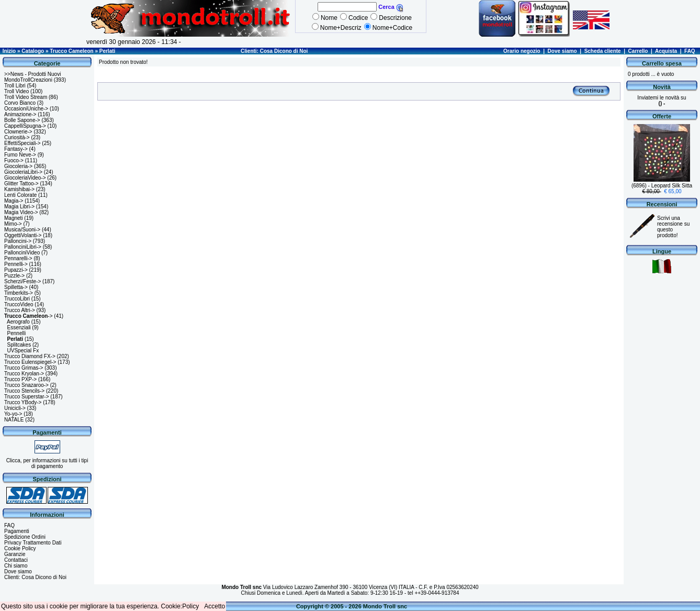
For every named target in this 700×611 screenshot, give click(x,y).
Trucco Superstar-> (27, 397)
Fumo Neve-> (20, 155)
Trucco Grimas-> (24, 368)
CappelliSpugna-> (25, 126)
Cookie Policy (20, 548)
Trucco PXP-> (20, 379)
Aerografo (18, 322)
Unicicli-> (15, 408)
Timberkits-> (19, 293)
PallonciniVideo (22, 253)
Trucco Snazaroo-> (26, 385)
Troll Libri (15, 86)
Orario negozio (522, 51)
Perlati (108, 51)
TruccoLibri (17, 299)
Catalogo (33, 51)
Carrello (638, 51)
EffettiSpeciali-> (22, 143)
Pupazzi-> (16, 270)
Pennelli (17, 333)
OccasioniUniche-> (26, 109)
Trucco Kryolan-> (24, 374)
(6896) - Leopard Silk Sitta (662, 186)
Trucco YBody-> (23, 402)
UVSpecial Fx (23, 351)
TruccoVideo (19, 304)
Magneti (14, 218)
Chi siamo (16, 566)
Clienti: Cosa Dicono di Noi (274, 51)
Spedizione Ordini (25, 537)
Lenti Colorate (20, 195)
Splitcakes (19, 345)
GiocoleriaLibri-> (23, 172)
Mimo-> (13, 224)
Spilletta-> (16, 287)
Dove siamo (562, 51)
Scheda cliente (603, 51)
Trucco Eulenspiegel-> (30, 362)
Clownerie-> (18, 132)
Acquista (666, 51)
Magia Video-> (21, 212)
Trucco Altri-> (20, 310)
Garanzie (15, 554)
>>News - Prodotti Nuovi (32, 74)
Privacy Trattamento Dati (33, 543)
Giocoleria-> (18, 166)
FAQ (690, 51)
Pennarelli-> (18, 258)
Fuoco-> (14, 160)
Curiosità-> (17, 137)
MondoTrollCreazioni (28, 80)
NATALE (14, 420)
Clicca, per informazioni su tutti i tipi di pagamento (47, 463)
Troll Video (16, 91)
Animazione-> (20, 114)
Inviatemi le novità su (662, 101)
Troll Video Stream (26, 97)
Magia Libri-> (19, 207)
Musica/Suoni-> (22, 230)
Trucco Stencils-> (24, 391)
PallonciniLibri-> (23, 247)
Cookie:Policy (180, 606)
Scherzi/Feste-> (22, 281)
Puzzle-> (14, 276)
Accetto (214, 606)
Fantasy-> (16, 149)
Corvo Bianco (20, 103)
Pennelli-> (16, 264)
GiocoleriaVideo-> (25, 178)
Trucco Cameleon (71, 51)
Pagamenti (17, 531)
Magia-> (14, 201)
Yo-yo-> (13, 414)
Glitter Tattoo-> (21, 184)
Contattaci (16, 560)
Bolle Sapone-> (22, 120)
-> (29, 316)
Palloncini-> (18, 241)
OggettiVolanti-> (23, 235)
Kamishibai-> (19, 189)
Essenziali (19, 327)
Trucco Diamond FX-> (30, 356)
